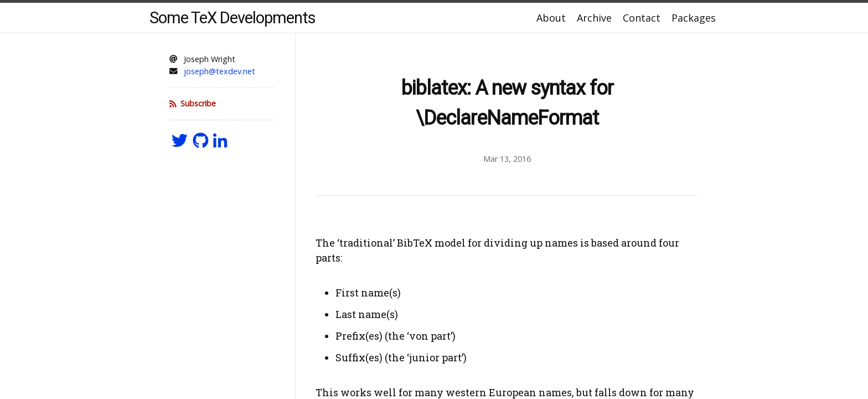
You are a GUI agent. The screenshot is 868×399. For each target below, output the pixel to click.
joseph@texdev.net (219, 71)
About (551, 18)
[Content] (507, 216)
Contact (642, 18)
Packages (694, 18)
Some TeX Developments (232, 18)
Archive (594, 18)
